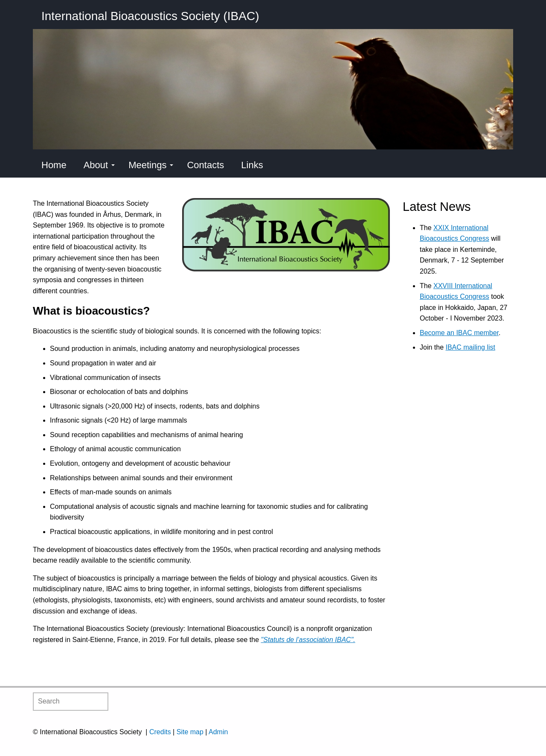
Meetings (151, 165)
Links (252, 165)
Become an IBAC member (459, 333)
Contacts (205, 165)
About (99, 165)
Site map (190, 732)
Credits (160, 732)
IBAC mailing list (470, 347)
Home (54, 165)
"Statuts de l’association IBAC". (308, 640)
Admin (218, 732)
